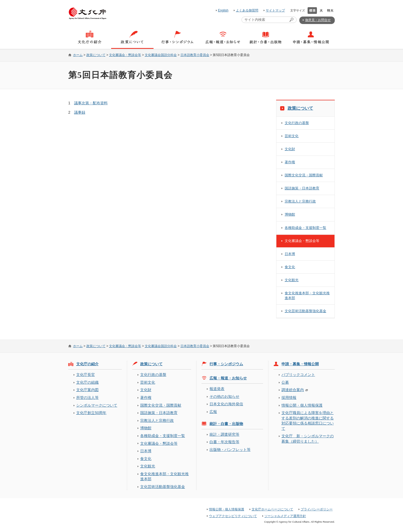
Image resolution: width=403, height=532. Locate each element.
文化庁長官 (86, 375)
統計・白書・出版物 (226, 424)
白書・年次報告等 (224, 442)
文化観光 (292, 280)
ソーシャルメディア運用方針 (285, 516)
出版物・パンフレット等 (230, 450)
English (223, 10)
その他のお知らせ (224, 396)
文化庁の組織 (87, 382)
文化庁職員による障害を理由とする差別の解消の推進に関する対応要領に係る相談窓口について (308, 420)
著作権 (290, 162)
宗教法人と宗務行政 (300, 201)
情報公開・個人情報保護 (302, 405)
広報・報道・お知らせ (228, 378)
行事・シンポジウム (226, 364)
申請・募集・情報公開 (300, 364)
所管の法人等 (87, 398)
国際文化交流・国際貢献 (304, 175)
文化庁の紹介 (87, 364)
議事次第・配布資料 (91, 103)
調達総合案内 (293, 390)
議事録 (80, 112)
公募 (285, 382)
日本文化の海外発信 (226, 404)
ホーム (78, 55)
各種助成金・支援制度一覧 (305, 228)
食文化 (290, 267)
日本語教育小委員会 (195, 55)
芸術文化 (292, 136)
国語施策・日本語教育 (302, 188)
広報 (213, 412)
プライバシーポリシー (317, 509)
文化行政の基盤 (297, 123)
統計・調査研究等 (224, 434)
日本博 (290, 254)
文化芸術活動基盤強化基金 (305, 311)
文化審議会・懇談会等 (125, 55)
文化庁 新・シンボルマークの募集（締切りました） (308, 438)
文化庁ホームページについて (272, 509)
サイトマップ (275, 10)
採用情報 (289, 398)
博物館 (290, 214)
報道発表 (217, 389)
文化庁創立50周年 (91, 413)
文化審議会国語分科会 (161, 55)
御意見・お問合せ (318, 20)
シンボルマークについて (97, 405)
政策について (96, 55)
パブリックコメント (298, 375)
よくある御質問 (247, 10)
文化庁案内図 (87, 390)
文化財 (290, 149)
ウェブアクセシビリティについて (233, 516)
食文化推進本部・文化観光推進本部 (307, 295)
